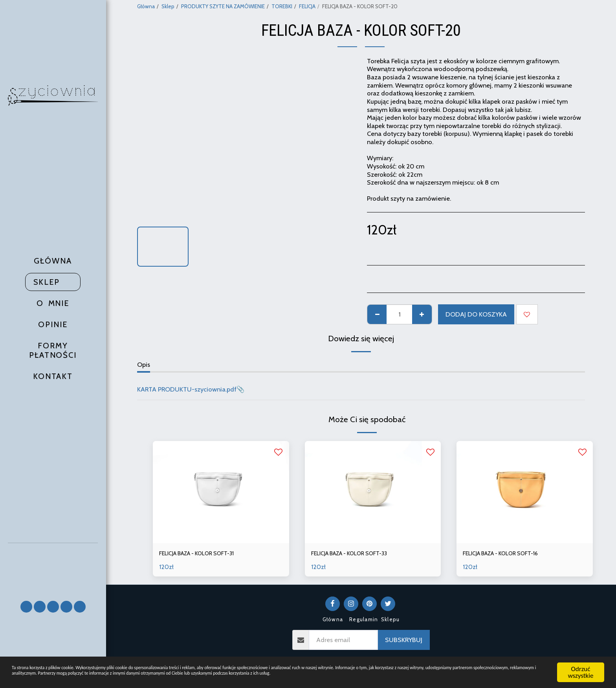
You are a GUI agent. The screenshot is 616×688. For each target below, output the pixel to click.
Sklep (168, 6)
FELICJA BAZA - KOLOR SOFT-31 (205, 554)
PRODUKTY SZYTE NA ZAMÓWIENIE (223, 6)
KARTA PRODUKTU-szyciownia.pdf (187, 389)
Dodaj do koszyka (476, 314)
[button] (53, 568)
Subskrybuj (404, 641)
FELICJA (307, 6)
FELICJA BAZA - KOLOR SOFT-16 (509, 554)
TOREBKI (282, 6)
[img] (221, 492)
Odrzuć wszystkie (581, 664)
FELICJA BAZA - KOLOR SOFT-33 (357, 554)
